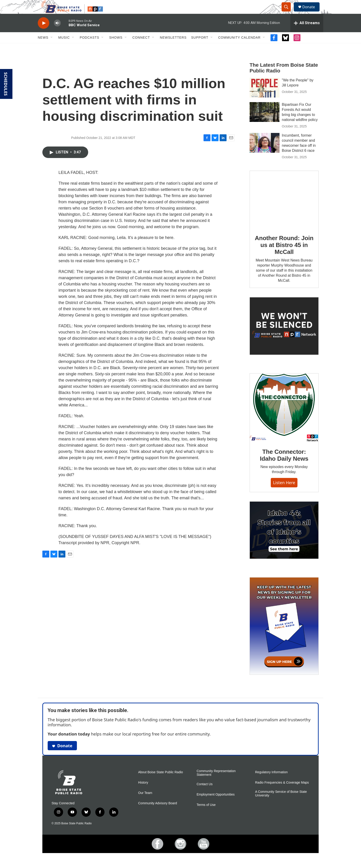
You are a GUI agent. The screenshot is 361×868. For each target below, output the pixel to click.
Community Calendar (239, 48)
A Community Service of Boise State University (281, 804)
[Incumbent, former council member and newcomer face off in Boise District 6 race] (265, 153)
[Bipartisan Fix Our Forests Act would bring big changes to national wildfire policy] (265, 122)
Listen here (284, 493)
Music (64, 48)
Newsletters (173, 48)
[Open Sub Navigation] (52, 48)
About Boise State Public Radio (161, 783)
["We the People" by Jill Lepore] (265, 98)
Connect (141, 48)
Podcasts (89, 48)
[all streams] (307, 33)
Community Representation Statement (216, 783)
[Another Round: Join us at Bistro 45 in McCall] (284, 210)
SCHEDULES (6, 84)
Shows (116, 48)
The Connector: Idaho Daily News (284, 466)
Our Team (145, 803)
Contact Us (205, 795)
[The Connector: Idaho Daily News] (284, 418)
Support (200, 48)
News (43, 48)
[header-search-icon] (288, 12)
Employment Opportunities (216, 805)
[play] (44, 33)
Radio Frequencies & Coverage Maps (282, 793)
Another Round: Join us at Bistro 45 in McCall (284, 255)
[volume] (57, 33)
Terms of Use (206, 815)
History (143, 793)
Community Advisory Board (158, 814)
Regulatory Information (271, 783)
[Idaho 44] (284, 540)
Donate (312, 12)
